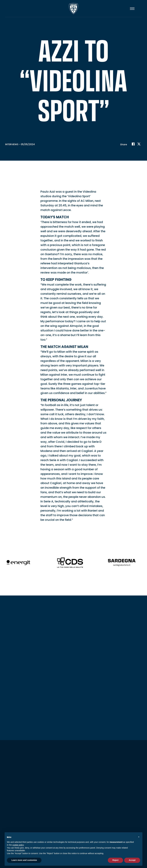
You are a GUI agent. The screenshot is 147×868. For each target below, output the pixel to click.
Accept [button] (132, 860)
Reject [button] (115, 860)
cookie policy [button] (18, 845)
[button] (139, 837)
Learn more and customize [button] (24, 860)
